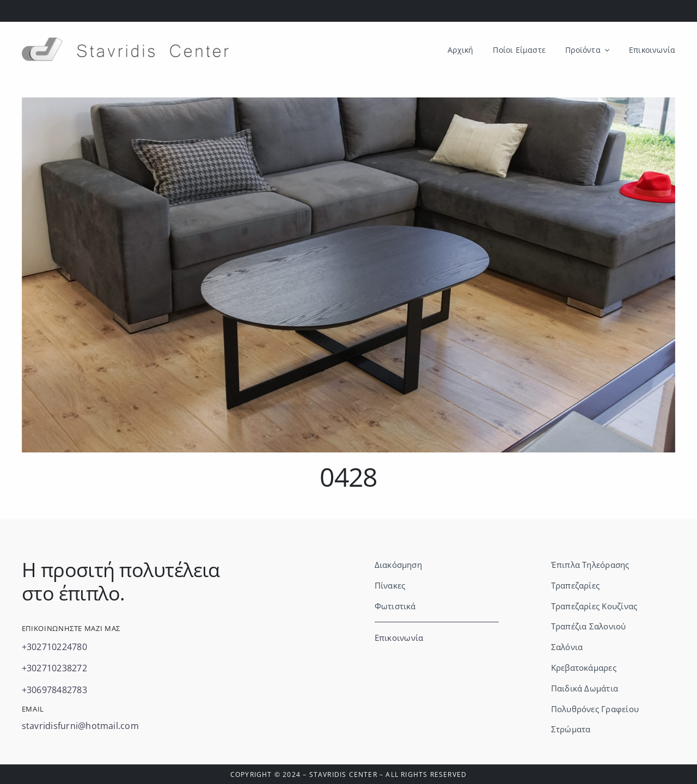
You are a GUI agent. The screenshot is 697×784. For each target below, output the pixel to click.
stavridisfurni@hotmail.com (80, 726)
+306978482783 (54, 690)
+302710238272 (54, 668)
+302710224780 (54, 647)
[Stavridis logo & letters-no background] (125, 42)
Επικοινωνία (399, 638)
